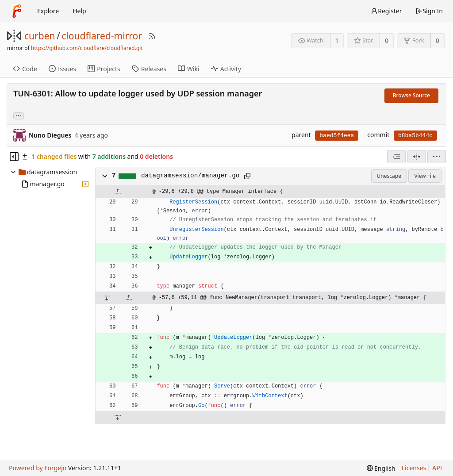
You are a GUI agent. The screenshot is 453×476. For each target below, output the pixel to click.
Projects (104, 69)
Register (386, 11)
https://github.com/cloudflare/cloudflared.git (87, 48)
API (437, 468)
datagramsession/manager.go (190, 176)
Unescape (389, 176)
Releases (149, 69)
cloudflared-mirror (102, 36)
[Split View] (417, 157)
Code (25, 69)
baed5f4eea (337, 136)
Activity (226, 69)
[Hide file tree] (14, 157)
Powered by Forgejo (38, 468)
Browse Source (411, 95)
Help (79, 11)
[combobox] (396, 157)
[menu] (437, 157)
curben (40, 36)
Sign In (429, 11)
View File (425, 176)
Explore (48, 11)
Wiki (189, 69)
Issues (62, 69)
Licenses (414, 468)
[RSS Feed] (152, 36)
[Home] (17, 11)
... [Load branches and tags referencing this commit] (19, 115)
